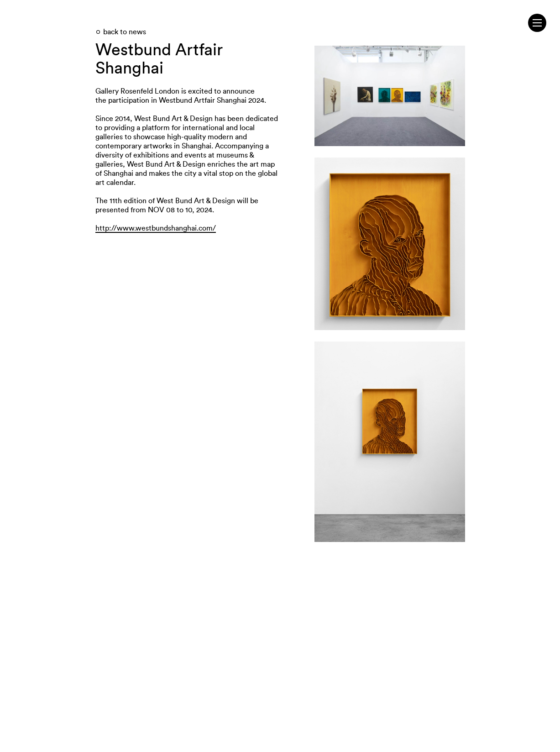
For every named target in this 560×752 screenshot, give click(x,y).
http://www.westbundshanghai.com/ (156, 228)
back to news (125, 32)
